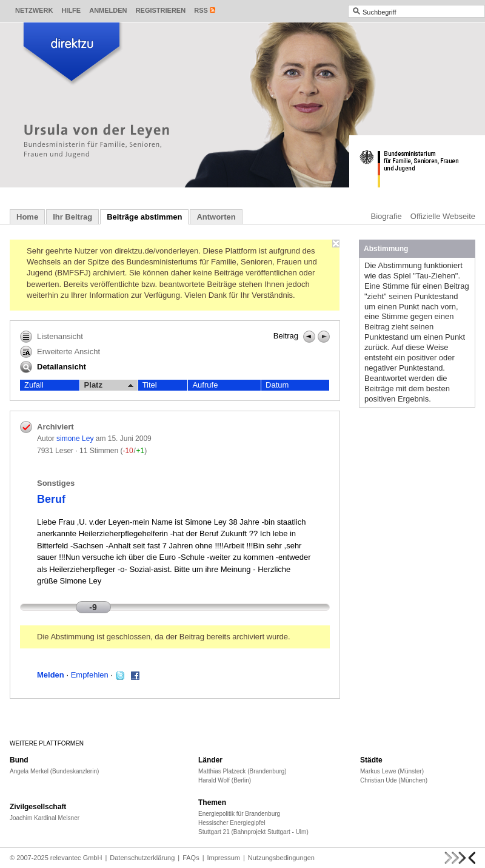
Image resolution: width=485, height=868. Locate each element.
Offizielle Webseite (443, 216)
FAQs (191, 858)
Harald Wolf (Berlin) (225, 780)
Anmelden (108, 10)
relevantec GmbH (76, 858)
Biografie (386, 216)
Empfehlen (90, 675)
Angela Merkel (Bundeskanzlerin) (54, 771)
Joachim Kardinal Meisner (45, 818)
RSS (201, 10)
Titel (150, 385)
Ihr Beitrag (72, 217)
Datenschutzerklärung (142, 858)
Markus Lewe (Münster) (392, 771)
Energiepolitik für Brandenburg (239, 814)
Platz (109, 385)
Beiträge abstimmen (144, 217)
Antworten (216, 217)
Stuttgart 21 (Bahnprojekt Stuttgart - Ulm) (253, 832)
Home (27, 217)
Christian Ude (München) (394, 780)
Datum (277, 385)
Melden (51, 675)
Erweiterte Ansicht (60, 352)
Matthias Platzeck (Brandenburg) (242, 771)
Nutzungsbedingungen (281, 858)
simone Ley (75, 439)
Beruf (51, 499)
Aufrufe (205, 385)
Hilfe (71, 10)
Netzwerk (34, 10)
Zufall (34, 385)
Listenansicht (52, 337)
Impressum (224, 858)
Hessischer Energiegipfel (232, 823)
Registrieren (161, 10)
